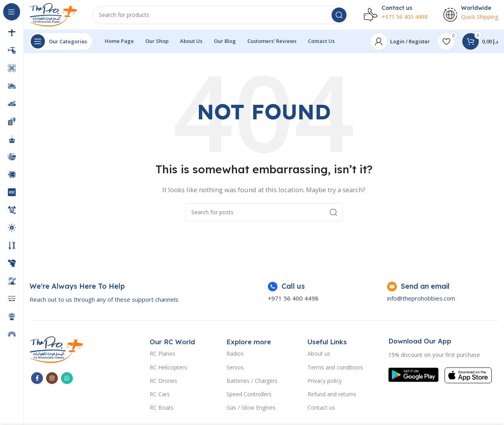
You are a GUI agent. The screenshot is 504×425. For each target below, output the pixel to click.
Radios (235, 355)
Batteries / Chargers (252, 382)
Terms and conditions (335, 369)
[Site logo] (53, 15)
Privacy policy (325, 382)
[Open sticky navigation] (61, 43)
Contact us (321, 409)
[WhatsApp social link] (67, 380)
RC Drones (163, 382)
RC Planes (162, 355)
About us (319, 355)
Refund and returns (332, 396)
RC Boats (162, 409)
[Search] (220, 16)
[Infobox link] (104, 295)
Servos (235, 369)
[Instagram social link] (52, 380)
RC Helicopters (168, 369)
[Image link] (56, 351)
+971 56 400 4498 (293, 300)
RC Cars (160, 396)
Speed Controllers (249, 396)
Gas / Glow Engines (251, 409)
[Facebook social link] (37, 380)
